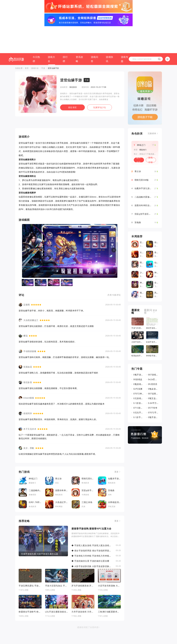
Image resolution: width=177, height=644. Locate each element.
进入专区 (138, 133)
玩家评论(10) (99, 80)
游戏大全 (52, 32)
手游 (43, 41)
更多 (117, 445)
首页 (27, 41)
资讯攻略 (79, 32)
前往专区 (73, 80)
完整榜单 (152, 107)
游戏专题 (125, 32)
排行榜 (65, 32)
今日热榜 (36, 32)
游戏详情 (150, 133)
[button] (114, 223)
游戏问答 (95, 32)
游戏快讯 (110, 32)
